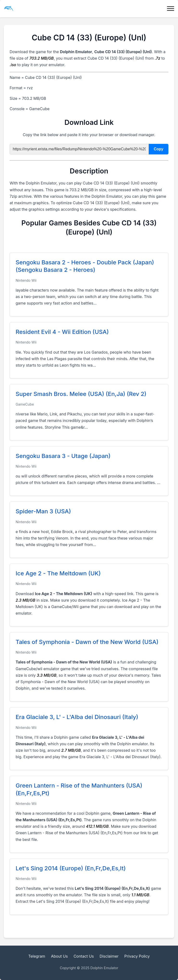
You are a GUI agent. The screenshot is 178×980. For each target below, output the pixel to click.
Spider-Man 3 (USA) (43, 511)
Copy (159, 149)
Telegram (37, 956)
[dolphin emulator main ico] (9, 9)
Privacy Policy (137, 956)
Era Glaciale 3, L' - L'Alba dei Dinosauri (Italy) (77, 717)
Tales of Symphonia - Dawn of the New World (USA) (87, 642)
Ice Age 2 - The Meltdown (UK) (58, 573)
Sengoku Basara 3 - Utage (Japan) (63, 456)
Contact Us (84, 956)
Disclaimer (109, 956)
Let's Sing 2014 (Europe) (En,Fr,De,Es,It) (71, 868)
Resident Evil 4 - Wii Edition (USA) (62, 332)
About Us (59, 956)
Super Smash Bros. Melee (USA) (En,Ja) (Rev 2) (81, 394)
